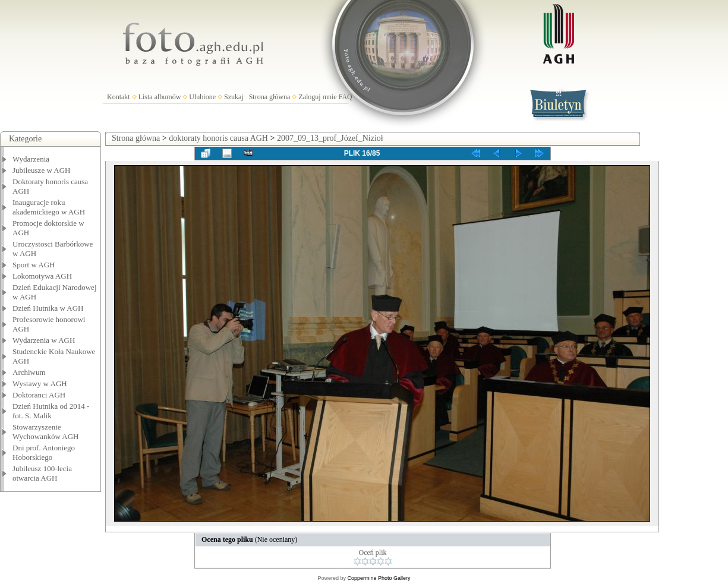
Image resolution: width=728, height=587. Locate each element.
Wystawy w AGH (40, 384)
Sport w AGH (34, 265)
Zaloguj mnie (317, 97)
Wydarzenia (31, 159)
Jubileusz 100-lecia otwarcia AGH (42, 473)
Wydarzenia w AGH (44, 340)
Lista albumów (160, 97)
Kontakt (119, 97)
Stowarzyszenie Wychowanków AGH (46, 432)
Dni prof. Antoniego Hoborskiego (44, 452)
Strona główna (270, 97)
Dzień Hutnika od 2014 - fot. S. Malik (51, 411)
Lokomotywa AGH (42, 276)
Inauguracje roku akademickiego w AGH (49, 207)
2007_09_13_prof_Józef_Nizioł (330, 138)
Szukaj (234, 97)
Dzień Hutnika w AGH (48, 308)
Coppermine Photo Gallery (379, 578)
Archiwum (29, 372)
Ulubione (202, 97)
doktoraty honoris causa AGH (218, 138)
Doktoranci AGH (39, 395)
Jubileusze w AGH (42, 170)
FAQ (346, 97)
